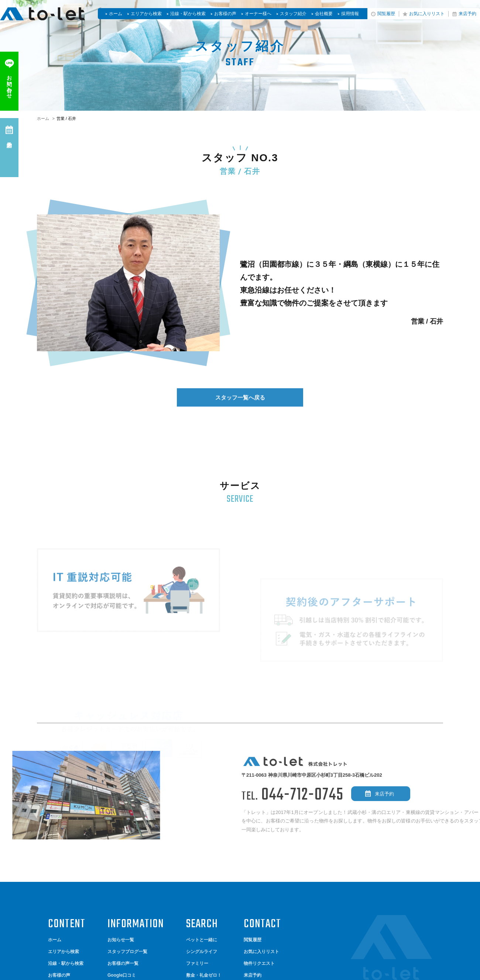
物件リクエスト (259, 857)
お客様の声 (225, 14)
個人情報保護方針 (66, 928)
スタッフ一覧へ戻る (240, 409)
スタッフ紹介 (293, 14)
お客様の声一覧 (123, 857)
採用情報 (350, 14)
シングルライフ (202, 846)
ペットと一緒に (202, 834)
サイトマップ (61, 916)
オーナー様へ (258, 14)
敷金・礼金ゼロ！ (204, 869)
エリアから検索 (146, 14)
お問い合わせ (257, 881)
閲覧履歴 (386, 14)
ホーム (116, 14)
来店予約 (467, 14)
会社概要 (324, 14)
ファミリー (197, 857)
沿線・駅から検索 (188, 14)
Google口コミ (122, 869)
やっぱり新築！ (202, 881)
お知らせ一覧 (121, 834)
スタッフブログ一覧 (127, 846)
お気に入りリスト (427, 14)
